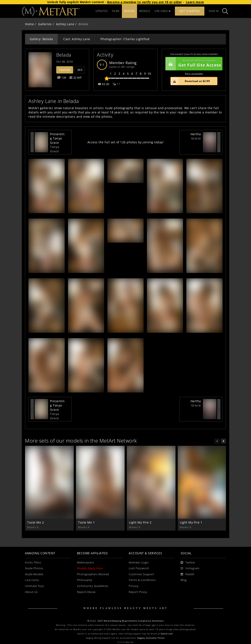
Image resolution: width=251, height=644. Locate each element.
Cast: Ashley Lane (77, 39)
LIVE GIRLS (163, 11)
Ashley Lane (65, 24)
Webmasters (86, 563)
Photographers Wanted (93, 574)
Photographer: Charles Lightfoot (125, 39)
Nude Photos (34, 568)
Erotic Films (33, 563)
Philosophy (85, 580)
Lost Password (139, 568)
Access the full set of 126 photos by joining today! (126, 142)
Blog (184, 580)
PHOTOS (129, 11)
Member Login (139, 563)
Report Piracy (138, 592)
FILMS (116, 11)
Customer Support (141, 574)
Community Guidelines (93, 586)
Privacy (134, 586)
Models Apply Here (90, 568)
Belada (64, 55)
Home (29, 24)
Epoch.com (167, 634)
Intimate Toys (35, 586)
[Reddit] (188, 574)
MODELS (145, 11)
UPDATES (102, 11)
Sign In (214, 11)
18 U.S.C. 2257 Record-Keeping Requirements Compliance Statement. (126, 621)
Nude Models (34, 574)
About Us (31, 592)
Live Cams (32, 580)
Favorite (65, 70)
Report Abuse (86, 592)
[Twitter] (188, 563)
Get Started (190, 11)
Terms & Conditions (142, 580)
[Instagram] (190, 568)
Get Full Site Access (193, 64)
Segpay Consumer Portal (151, 638)
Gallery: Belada (41, 39)
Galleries (45, 24)
